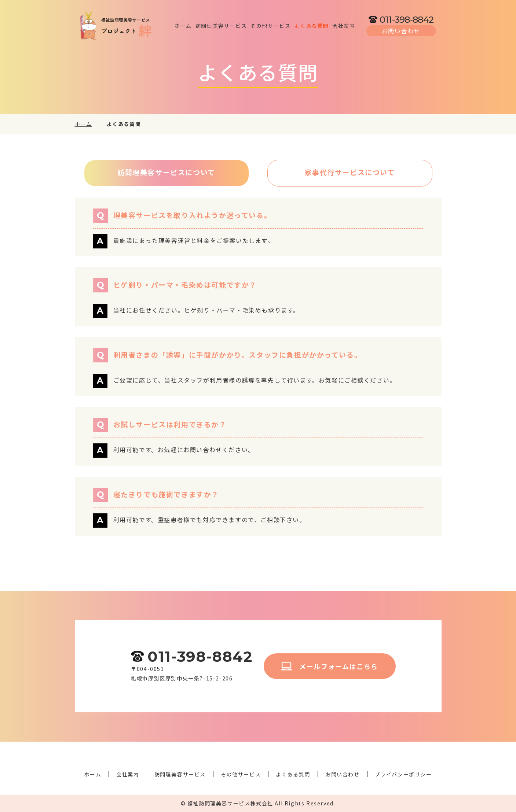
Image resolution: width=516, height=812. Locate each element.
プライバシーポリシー (403, 774)
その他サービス (241, 774)
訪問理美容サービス (180, 774)
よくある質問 (293, 774)
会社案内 (128, 774)
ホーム (83, 124)
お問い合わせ (343, 774)
